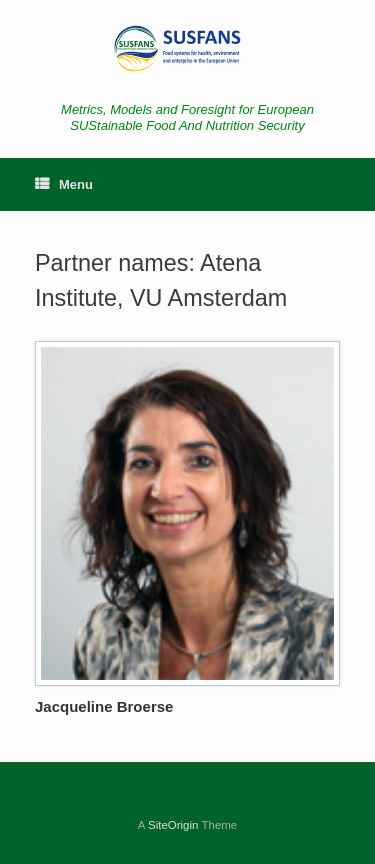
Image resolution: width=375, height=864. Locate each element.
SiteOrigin (173, 825)
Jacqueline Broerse (104, 706)
